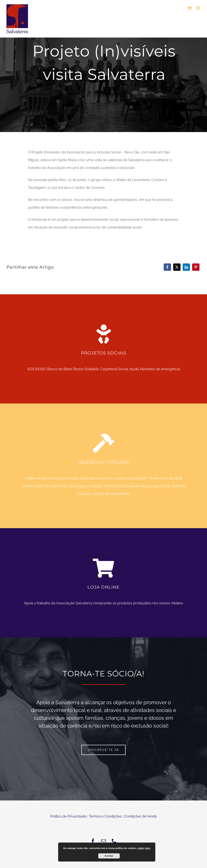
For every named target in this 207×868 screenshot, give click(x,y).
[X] (177, 267)
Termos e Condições (105, 816)
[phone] (114, 841)
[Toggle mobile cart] (190, 8)
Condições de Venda (140, 816)
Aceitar (109, 856)
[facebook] (93, 841)
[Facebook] (167, 267)
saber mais (144, 848)
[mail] (103, 841)
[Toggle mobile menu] (198, 8)
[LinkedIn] (186, 267)
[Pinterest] (196, 267)
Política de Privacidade (68, 816)
